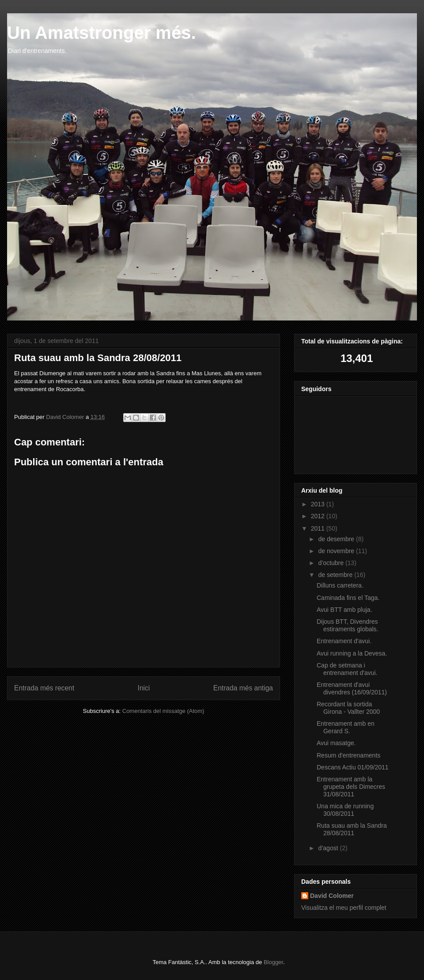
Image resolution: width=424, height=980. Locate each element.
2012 (319, 516)
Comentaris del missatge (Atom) (163, 711)
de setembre (336, 575)
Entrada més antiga (243, 688)
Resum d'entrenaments (348, 755)
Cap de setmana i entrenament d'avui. (347, 669)
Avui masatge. (336, 743)
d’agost (329, 848)
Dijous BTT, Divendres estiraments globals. (348, 625)
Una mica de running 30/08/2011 (345, 810)
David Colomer (332, 896)
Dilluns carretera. (340, 585)
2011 (319, 528)
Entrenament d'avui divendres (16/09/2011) (352, 688)
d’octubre (331, 563)
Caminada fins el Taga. (348, 598)
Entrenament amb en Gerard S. (346, 727)
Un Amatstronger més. (102, 33)
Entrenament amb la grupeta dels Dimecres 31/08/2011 (351, 787)
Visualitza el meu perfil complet (344, 908)
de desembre (337, 539)
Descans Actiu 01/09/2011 (353, 767)
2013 (319, 504)
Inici (144, 688)
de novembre (337, 551)
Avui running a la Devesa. (352, 653)
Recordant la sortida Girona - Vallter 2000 (348, 708)
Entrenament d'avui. (344, 641)
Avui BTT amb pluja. (344, 610)
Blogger (273, 962)
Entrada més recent (44, 688)
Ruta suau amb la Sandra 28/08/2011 (352, 829)
